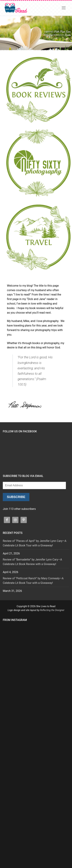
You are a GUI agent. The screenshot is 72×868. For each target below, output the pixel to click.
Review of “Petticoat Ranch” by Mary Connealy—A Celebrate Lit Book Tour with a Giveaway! (33, 581)
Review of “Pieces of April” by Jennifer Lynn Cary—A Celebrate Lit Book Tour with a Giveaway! (35, 543)
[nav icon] (64, 8)
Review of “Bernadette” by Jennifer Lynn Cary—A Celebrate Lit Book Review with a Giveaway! (32, 562)
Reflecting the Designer (52, 610)
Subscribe (16, 497)
